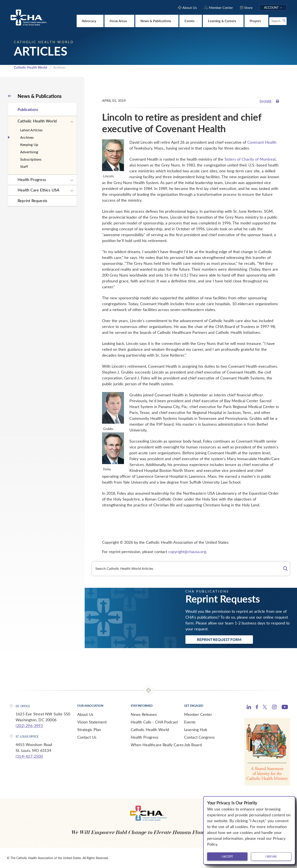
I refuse (271, 856)
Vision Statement (92, 722)
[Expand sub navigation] (72, 122)
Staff (24, 166)
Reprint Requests (32, 201)
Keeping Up (29, 144)
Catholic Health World (31, 67)
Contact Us (87, 737)
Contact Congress (199, 737)
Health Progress (32, 180)
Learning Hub (196, 730)
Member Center (198, 714)
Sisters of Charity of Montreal (250, 159)
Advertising (29, 152)
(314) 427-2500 (29, 756)
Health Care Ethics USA (38, 190)
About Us (85, 714)
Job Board (193, 745)
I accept (227, 856)
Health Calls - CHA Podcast (154, 722)
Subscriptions (31, 159)
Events (190, 722)
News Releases (144, 714)
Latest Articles (31, 130)
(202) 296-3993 (29, 726)
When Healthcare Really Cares (157, 745)
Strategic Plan (89, 730)
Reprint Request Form (219, 639)
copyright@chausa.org (187, 552)
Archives (27, 137)
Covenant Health (262, 142)
